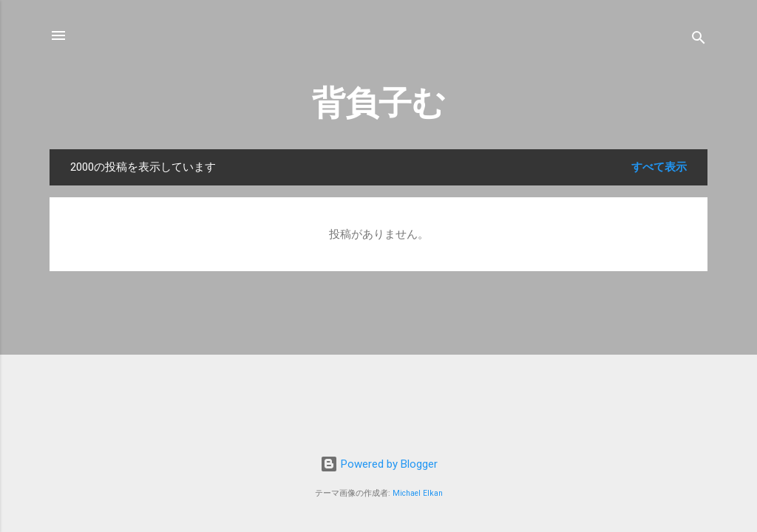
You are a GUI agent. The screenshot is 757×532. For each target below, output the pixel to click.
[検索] (699, 40)
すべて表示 (659, 167)
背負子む (379, 103)
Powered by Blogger (379, 464)
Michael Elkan (418, 493)
